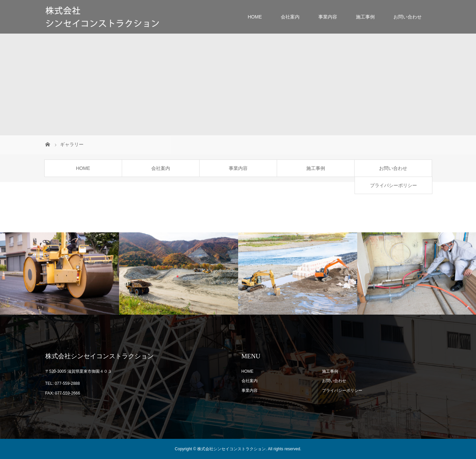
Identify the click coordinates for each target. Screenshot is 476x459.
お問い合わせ (408, 17)
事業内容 (328, 17)
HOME (255, 17)
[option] (60, 274)
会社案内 (290, 17)
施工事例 (365, 17)
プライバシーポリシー (393, 185)
